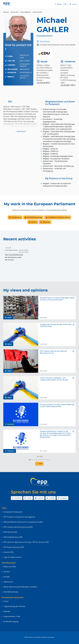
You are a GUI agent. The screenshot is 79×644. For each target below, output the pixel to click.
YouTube (39, 498)
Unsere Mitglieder (25, 12)
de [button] (67, 4)
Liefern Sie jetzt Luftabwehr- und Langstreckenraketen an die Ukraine (54, 379)
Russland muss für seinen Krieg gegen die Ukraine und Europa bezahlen (56, 299)
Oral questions (15, 217)
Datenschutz (8, 582)
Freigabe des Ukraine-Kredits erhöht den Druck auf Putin (56, 325)
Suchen (73, 4)
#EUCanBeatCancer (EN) (13, 537)
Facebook (17, 498)
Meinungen (45, 222)
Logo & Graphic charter (12, 557)
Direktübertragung (11, 621)
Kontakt (7, 577)
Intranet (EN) (9, 552)
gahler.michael (25, 69)
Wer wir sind (15, 12)
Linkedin (51, 498)
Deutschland (43, 41)
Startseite (6, 12)
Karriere (7, 572)
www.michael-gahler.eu (24, 77)
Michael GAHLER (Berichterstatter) (24, 251)
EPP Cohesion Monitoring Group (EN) (18, 527)
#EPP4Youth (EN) (10, 532)
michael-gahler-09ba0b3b (25, 65)
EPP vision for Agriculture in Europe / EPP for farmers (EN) (26, 542)
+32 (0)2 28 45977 (43, 83)
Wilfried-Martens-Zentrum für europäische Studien (23, 522)
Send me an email (24, 56)
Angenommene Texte (12, 616)
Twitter (28, 498)
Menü (58, 4)
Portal (6, 601)
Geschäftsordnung (11, 592)
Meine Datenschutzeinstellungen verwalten (20, 587)
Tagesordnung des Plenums (14, 606)
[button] (21, 131)
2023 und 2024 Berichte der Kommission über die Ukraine (14, 257)
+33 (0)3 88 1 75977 (68, 85)
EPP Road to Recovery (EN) (14, 547)
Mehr (39, 464)
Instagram (62, 498)
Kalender (7, 611)
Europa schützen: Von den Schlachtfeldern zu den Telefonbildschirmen (56, 405)
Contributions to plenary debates (58, 217)
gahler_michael (25, 61)
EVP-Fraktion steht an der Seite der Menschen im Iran (53, 352)
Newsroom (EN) (10, 567)
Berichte (33, 222)
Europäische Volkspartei (13, 512)
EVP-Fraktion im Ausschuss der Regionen (19, 517)
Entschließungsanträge (33, 217)
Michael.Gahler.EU (26, 72)
